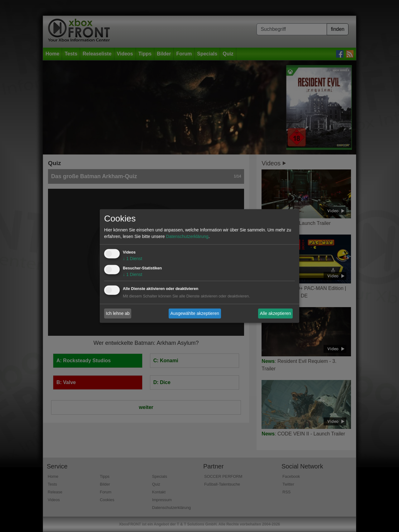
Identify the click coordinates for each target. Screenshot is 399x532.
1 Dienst (132, 259)
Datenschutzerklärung (187, 237)
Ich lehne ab (118, 313)
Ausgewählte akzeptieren (195, 313)
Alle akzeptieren (276, 313)
